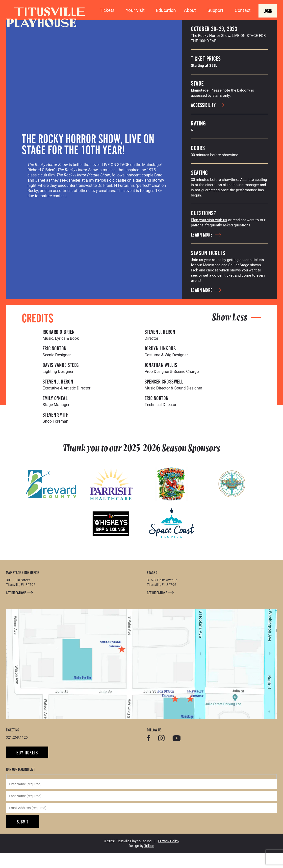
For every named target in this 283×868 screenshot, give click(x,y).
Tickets (107, 10)
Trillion (149, 861)
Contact (243, 10)
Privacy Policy (169, 856)
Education (166, 10)
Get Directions (19, 608)
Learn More (206, 250)
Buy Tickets (27, 768)
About (190, 10)
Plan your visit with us (209, 235)
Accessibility (208, 121)
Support (215, 10)
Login (268, 11)
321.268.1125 (17, 752)
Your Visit (135, 10)
